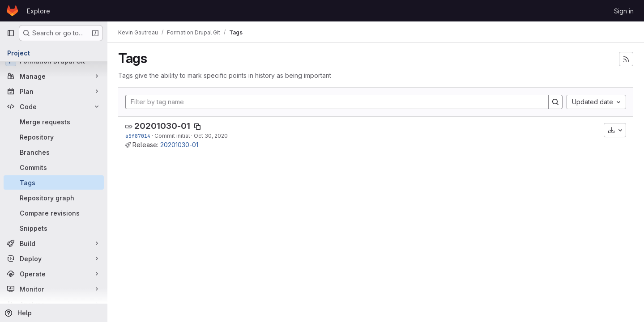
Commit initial (172, 136)
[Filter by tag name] (337, 102)
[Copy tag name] (197, 127)
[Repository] (54, 137)
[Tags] (54, 182)
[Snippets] (54, 228)
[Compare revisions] (54, 213)
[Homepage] (12, 11)
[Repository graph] (54, 198)
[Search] (555, 102)
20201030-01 (162, 126)
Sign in (624, 11)
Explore (38, 11)
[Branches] (54, 152)
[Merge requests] (54, 122)
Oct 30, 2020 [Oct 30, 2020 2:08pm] (211, 136)
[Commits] (54, 167)
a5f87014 (138, 136)
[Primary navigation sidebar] (11, 33)
